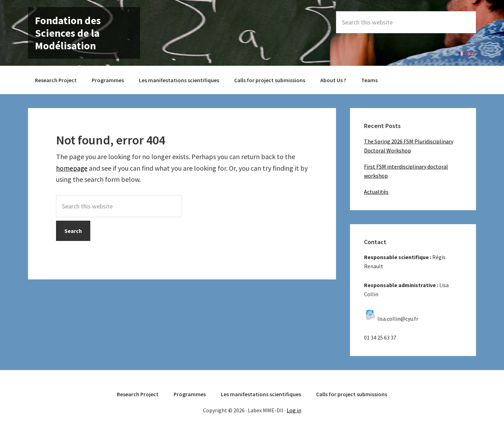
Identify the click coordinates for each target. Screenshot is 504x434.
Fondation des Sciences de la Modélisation (68, 33)
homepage (72, 168)
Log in (294, 410)
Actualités (376, 192)
